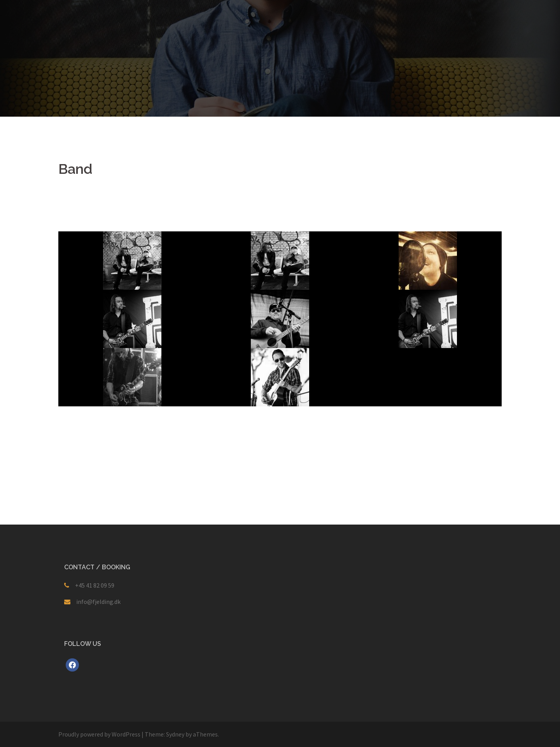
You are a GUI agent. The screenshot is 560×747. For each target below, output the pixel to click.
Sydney (175, 734)
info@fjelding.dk (98, 602)
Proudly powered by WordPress (99, 734)
